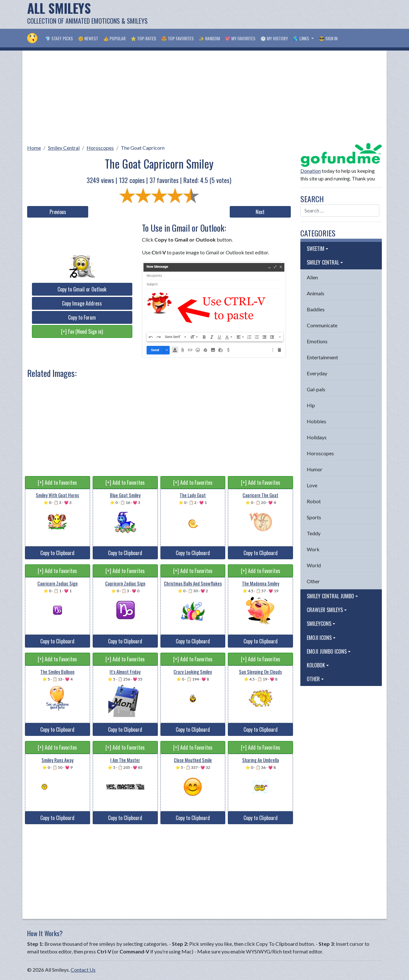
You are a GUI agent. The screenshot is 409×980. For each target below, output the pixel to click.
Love (312, 485)
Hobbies (316, 421)
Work (313, 549)
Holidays (317, 437)
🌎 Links (301, 38)
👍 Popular (114, 38)
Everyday (317, 373)
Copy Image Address (82, 303)
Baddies (316, 309)
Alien (312, 277)
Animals (316, 293)
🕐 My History (274, 38)
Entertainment (322, 357)
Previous (58, 212)
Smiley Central (64, 148)
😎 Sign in (328, 38)
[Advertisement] (266, 14)
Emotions (317, 341)
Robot (314, 501)
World (314, 565)
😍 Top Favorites (177, 38)
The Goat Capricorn (143, 148)
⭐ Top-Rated (143, 38)
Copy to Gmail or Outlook (82, 289)
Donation (311, 171)
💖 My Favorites (240, 38)
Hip (311, 405)
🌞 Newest (88, 38)
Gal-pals (316, 389)
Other (313, 581)
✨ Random (209, 38)
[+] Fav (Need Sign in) (82, 331)
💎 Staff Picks (59, 38)
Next (260, 212)
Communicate (322, 325)
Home (34, 148)
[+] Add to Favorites (57, 482)
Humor (315, 469)
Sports (314, 517)
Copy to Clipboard (57, 553)
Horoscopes (100, 148)
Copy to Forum (82, 317)
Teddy (314, 533)
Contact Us (83, 970)
